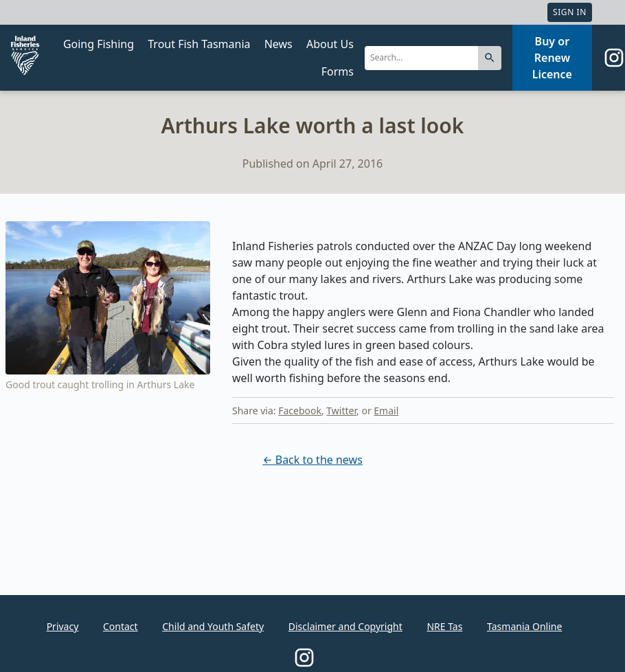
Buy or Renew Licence (552, 58)
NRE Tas (444, 626)
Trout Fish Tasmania (199, 44)
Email (386, 411)
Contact (121, 626)
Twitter (341, 411)
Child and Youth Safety (213, 626)
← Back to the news (312, 460)
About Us (330, 44)
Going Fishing (99, 44)
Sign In (570, 12)
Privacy (63, 626)
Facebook (300, 411)
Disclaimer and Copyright (345, 626)
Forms (338, 71)
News (279, 44)
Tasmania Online (524, 626)
